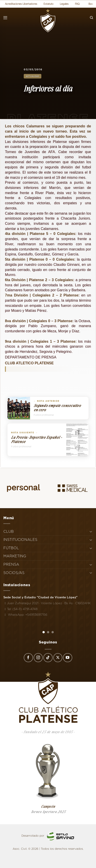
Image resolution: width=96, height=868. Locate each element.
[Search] (91, 18)
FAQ (77, 4)
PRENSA (11, 564)
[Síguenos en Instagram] (38, 658)
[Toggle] (91, 531)
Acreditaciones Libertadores (21, 4)
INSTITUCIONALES (20, 540)
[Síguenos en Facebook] (28, 658)
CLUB (9, 532)
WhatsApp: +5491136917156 (25, 615)
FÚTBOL (11, 548)
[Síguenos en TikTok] (48, 658)
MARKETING (15, 556)
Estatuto (49, 4)
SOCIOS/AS (14, 573)
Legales (64, 4)
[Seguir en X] (58, 658)
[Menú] (5, 18)
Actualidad (33, 76)
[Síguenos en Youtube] (68, 658)
